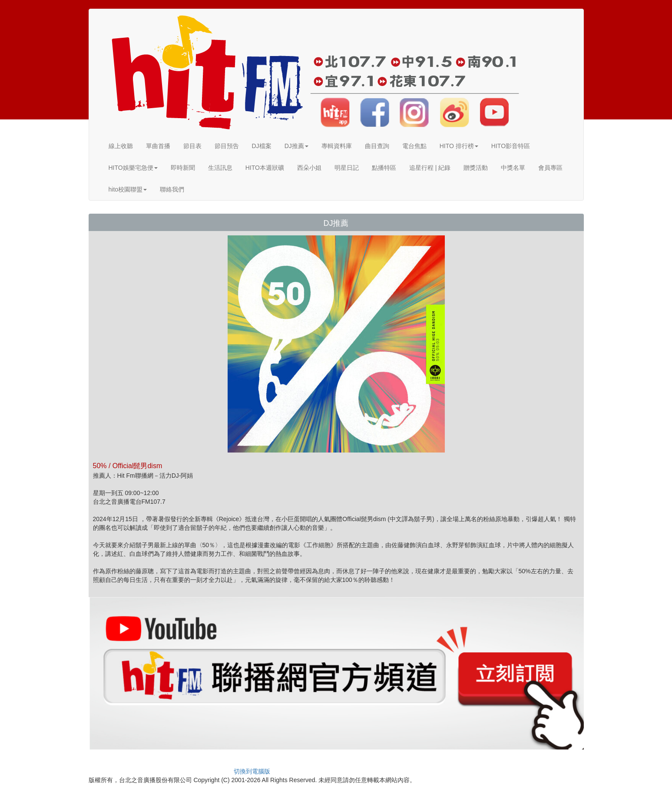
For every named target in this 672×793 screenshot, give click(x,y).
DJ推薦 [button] (296, 146)
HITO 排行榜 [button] (459, 146)
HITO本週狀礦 (265, 168)
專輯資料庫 (337, 146)
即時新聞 (183, 168)
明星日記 (347, 168)
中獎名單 (513, 168)
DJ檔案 (262, 146)
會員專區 (550, 168)
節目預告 (227, 146)
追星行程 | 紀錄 (430, 168)
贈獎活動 (476, 168)
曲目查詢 (377, 146)
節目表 (192, 146)
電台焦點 (414, 146)
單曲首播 (158, 146)
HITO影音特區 (511, 146)
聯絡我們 (172, 189)
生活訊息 (220, 168)
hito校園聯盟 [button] (128, 189)
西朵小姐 (309, 168)
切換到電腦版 (252, 771)
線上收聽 (121, 146)
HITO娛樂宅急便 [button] (133, 168)
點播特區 (384, 168)
